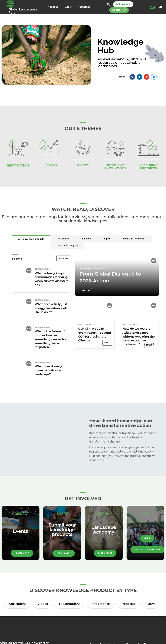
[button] (132, 77)
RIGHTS (83, 165)
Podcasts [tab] (129, 604)
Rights (107, 239)
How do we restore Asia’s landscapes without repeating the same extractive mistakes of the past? (139, 337)
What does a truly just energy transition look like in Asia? (51, 308)
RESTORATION (18, 165)
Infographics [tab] (101, 604)
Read (107, 343)
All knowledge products (31, 239)
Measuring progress (68, 246)
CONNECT (21, 514)
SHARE (62, 514)
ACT (145, 514)
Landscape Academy (104, 530)
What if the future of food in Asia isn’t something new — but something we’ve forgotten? (51, 339)
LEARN (104, 514)
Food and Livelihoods (116, 167)
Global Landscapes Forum (23, 11)
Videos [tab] (43, 604)
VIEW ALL (63, 259)
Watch (86, 291)
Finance (86, 239)
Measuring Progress (148, 167)
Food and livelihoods (134, 239)
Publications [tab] (17, 604)
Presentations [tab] (70, 604)
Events (68, 7)
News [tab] (151, 604)
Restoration (63, 239)
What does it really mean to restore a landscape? (48, 370)
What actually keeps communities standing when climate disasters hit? (52, 279)
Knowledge (84, 7)
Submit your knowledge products (62, 530)
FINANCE (50, 165)
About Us (53, 7)
